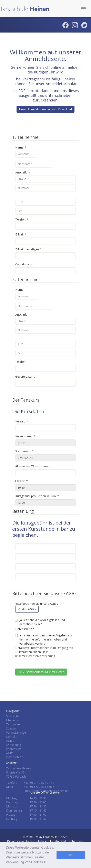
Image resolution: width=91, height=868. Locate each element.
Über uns (12, 720)
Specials (11, 728)
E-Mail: (21, 234)
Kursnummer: (25, 436)
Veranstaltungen (17, 732)
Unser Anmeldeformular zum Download (45, 109)
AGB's (10, 741)
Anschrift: (23, 172)
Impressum (14, 749)
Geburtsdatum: (25, 264)
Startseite (12, 716)
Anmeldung (14, 745)
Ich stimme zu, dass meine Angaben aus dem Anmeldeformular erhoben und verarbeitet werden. (44, 639)
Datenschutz (25, 629)
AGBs (10, 753)
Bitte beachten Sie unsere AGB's (37, 604)
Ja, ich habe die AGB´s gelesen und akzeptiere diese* (40, 622)
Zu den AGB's (27, 609)
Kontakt (11, 737)
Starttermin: (24, 451)
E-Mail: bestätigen (28, 249)
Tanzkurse (13, 724)
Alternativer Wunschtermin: (33, 466)
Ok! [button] (71, 855)
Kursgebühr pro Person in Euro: (37, 496)
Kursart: (22, 421)
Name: (21, 147)
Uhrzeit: (22, 481)
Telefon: (22, 219)
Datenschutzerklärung (41, 656)
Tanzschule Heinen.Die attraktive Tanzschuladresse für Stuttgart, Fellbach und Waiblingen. (46, 841)
